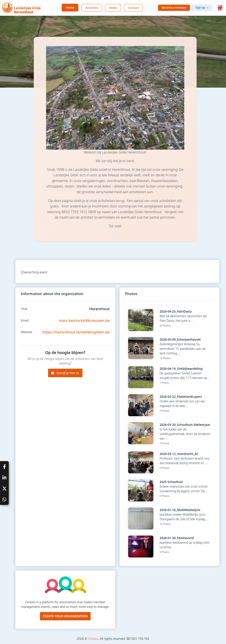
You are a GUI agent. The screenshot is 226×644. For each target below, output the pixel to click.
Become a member (174, 8)
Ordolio (93, 639)
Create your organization (65, 616)
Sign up (200, 8)
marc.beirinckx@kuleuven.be (84, 320)
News (113, 8)
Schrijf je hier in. (65, 373)
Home (70, 7)
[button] (220, 8)
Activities (92, 8)
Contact (134, 8)
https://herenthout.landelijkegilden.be (76, 332)
